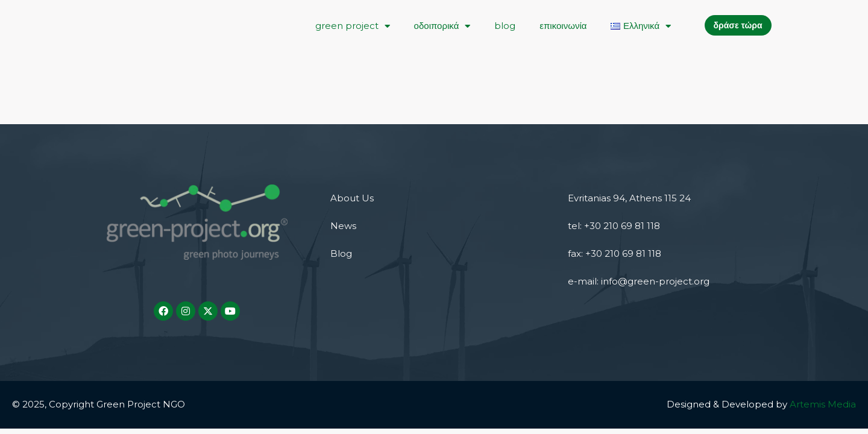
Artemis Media (823, 404)
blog (505, 26)
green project (353, 26)
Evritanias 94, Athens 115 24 (629, 198)
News (343, 226)
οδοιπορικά (442, 26)
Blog (341, 253)
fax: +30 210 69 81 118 (615, 253)
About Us (352, 198)
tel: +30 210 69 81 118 (614, 226)
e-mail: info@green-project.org (639, 281)
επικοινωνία (563, 26)
